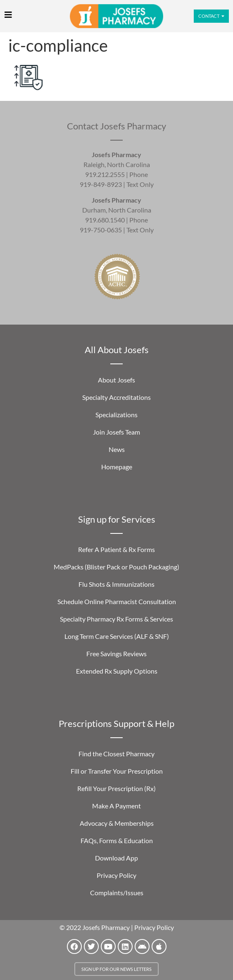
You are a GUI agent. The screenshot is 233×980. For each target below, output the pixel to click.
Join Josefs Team (116, 432)
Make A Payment (116, 806)
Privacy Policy (116, 875)
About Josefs (116, 380)
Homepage (117, 467)
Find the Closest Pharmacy (116, 754)
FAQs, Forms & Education (117, 840)
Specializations (116, 415)
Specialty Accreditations (116, 397)
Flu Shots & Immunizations (116, 584)
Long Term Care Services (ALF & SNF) (117, 636)
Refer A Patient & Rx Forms (116, 549)
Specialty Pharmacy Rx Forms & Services (116, 619)
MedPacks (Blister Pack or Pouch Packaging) (116, 567)
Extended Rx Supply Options (117, 671)
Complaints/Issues (117, 893)
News (117, 449)
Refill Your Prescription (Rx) (116, 788)
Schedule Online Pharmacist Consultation (117, 601)
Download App (116, 858)
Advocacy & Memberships (117, 823)
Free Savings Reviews (116, 654)
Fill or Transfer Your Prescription (117, 771)
